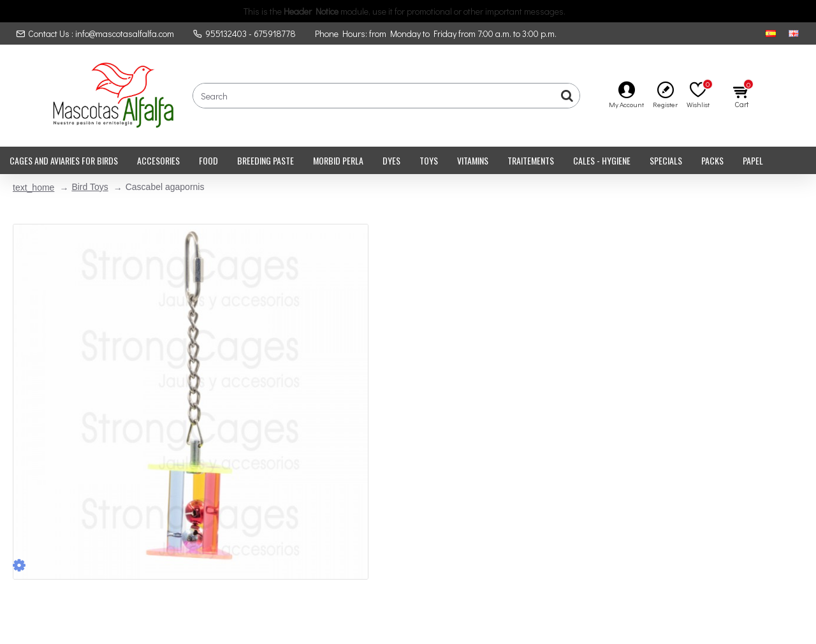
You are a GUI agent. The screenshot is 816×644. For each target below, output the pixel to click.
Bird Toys (90, 187)
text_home (33, 187)
